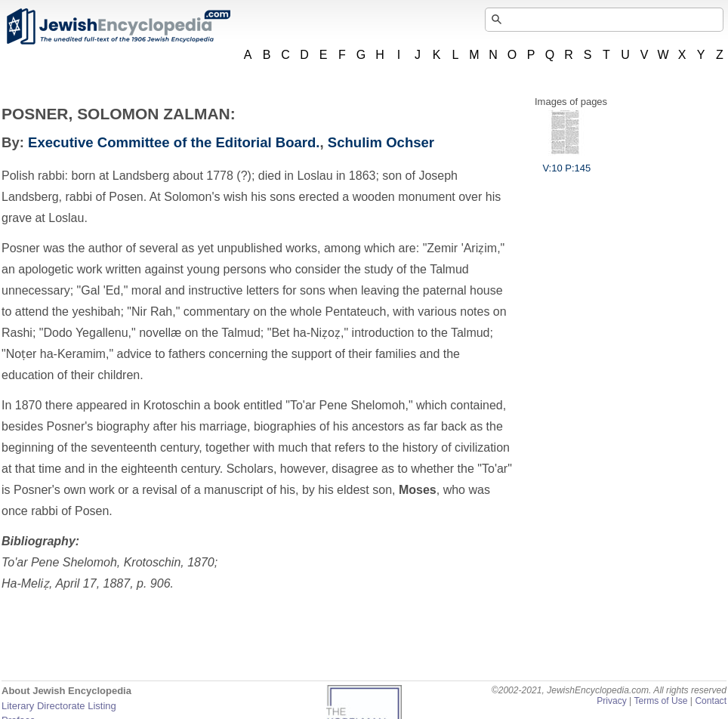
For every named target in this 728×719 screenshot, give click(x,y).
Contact (711, 701)
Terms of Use (660, 701)
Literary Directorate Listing (59, 706)
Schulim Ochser (381, 142)
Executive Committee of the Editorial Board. (174, 142)
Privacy (612, 701)
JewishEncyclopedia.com (118, 26)
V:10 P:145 (566, 162)
